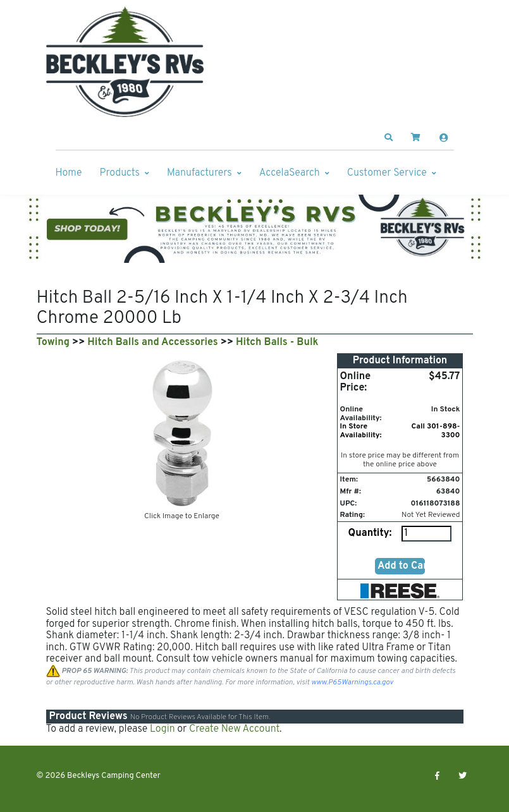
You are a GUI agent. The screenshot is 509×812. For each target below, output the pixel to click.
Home (69, 173)
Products (120, 173)
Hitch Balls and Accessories (152, 342)
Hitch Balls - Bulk (277, 342)
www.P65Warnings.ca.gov (352, 682)
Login (163, 729)
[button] (388, 138)
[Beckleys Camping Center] (125, 62)
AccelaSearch (290, 173)
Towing (53, 342)
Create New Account (234, 729)
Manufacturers (199, 173)
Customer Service (387, 173)
